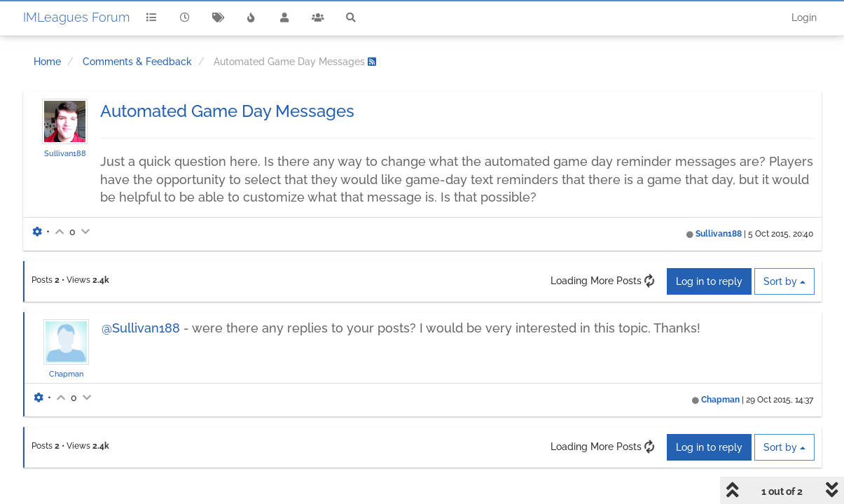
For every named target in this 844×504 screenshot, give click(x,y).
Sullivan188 (65, 153)
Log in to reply (709, 281)
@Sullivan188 (141, 328)
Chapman (66, 374)
